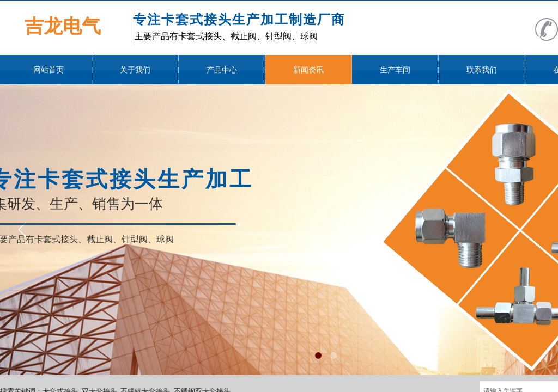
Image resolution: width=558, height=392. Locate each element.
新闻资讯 (308, 70)
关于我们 (135, 70)
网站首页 (48, 70)
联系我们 (482, 70)
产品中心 (222, 70)
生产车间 (395, 70)
